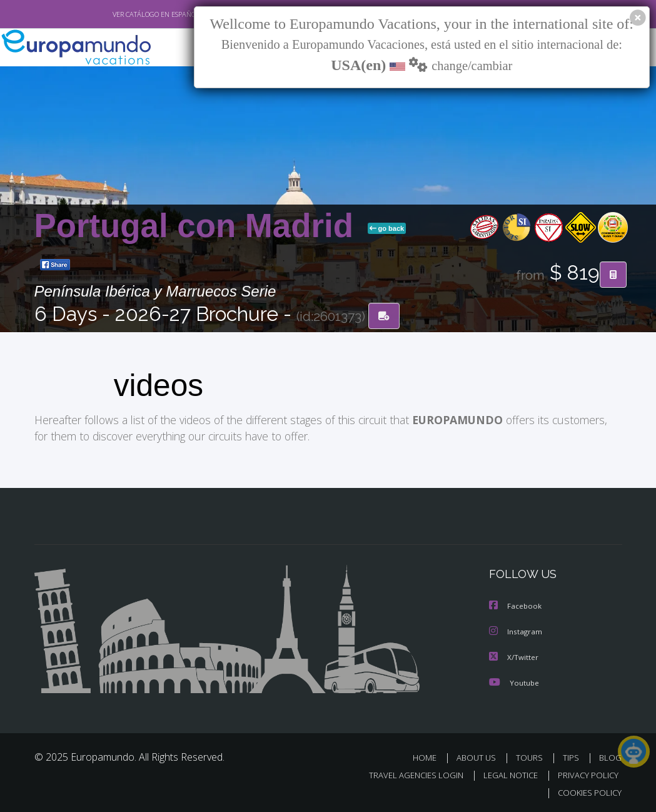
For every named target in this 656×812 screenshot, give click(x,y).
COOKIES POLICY (588, 791)
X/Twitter (514, 655)
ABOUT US (480, 755)
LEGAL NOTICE (505, 774)
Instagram (516, 630)
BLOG (610, 755)
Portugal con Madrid (199, 226)
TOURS (532, 755)
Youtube (514, 680)
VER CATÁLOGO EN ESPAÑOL (127, 14)
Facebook (516, 605)
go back (387, 228)
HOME (430, 755)
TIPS (573, 755)
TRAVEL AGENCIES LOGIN (407, 774)
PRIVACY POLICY (585, 774)
